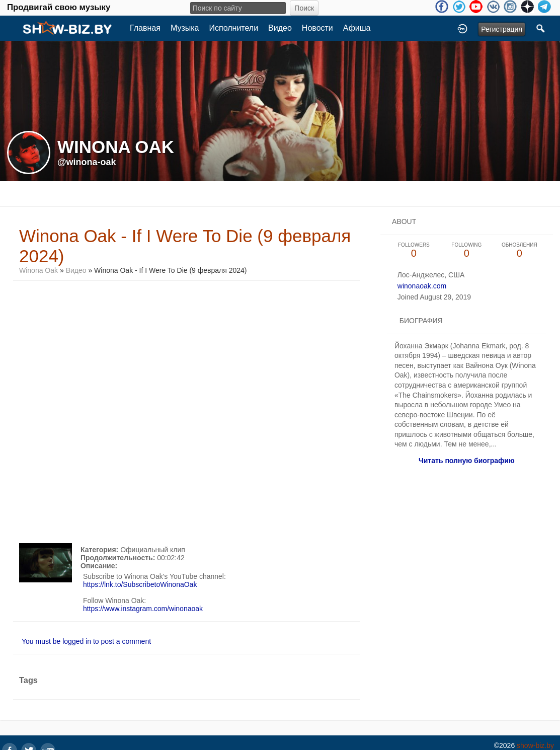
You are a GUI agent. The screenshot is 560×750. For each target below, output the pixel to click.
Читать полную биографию (467, 461)
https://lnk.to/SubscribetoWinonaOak (140, 584)
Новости (317, 28)
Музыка (185, 28)
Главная (145, 28)
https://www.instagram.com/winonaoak (143, 609)
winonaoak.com (422, 286)
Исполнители (234, 28)
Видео (280, 28)
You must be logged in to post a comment (86, 641)
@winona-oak (87, 162)
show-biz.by (535, 745)
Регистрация (502, 29)
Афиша (357, 28)
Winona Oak (38, 270)
